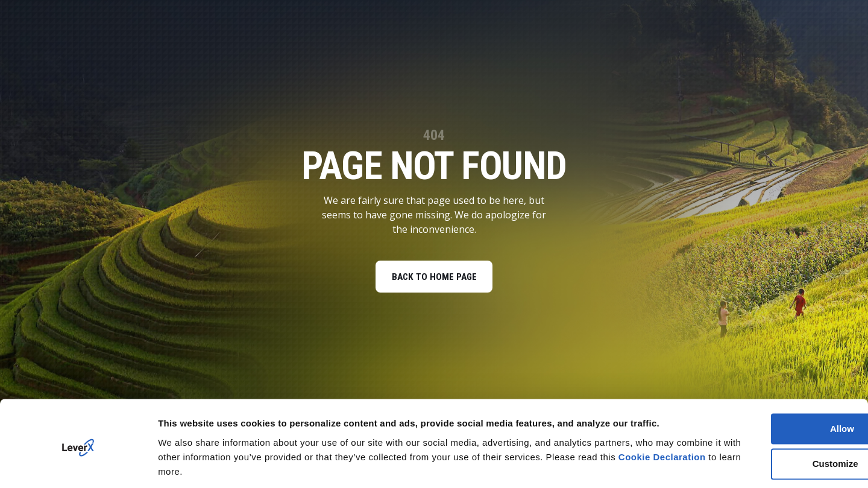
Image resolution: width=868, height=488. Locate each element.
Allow (767, 388)
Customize (768, 424)
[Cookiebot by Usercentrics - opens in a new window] (78, 464)
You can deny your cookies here (228, 464)
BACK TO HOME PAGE (434, 278)
